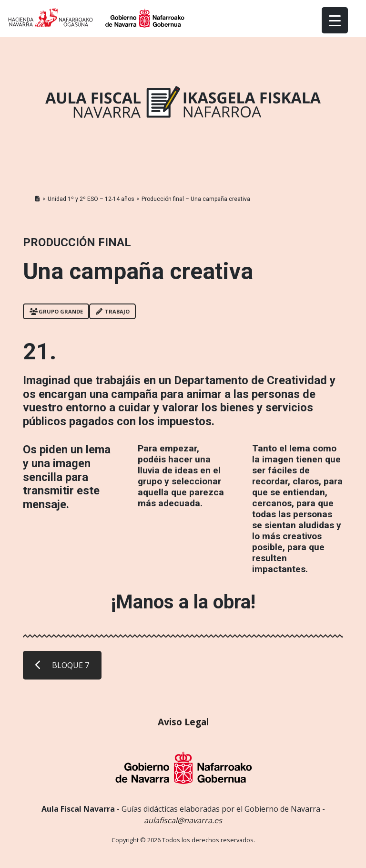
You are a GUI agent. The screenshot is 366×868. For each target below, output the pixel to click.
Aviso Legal (183, 722)
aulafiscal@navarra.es (183, 820)
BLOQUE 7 (62, 665)
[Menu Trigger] (335, 20)
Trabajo (113, 311)
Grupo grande (56, 311)
